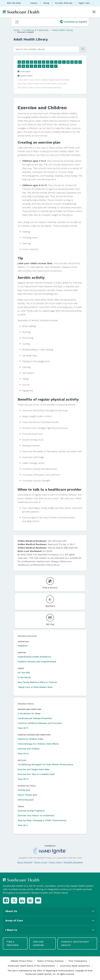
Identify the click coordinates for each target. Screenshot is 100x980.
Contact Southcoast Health (75, 943)
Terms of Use (40, 862)
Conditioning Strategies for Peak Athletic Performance (45, 764)
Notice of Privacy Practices (50, 961)
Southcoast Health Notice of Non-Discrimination (31, 966)
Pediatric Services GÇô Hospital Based (37, 662)
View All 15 (23, 753)
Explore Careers (38, 943)
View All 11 (23, 728)
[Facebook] (6, 900)
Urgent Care (84, 3)
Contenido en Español (76, 22)
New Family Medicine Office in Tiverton (37, 682)
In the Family (24, 677)
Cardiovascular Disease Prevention (35, 718)
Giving (46, 3)
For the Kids (24, 673)
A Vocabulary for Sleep (29, 713)
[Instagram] (30, 900)
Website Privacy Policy (21, 961)
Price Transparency (78, 961)
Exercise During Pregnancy (31, 811)
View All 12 (23, 779)
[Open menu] (94, 12)
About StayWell (25, 862)
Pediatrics (23, 646)
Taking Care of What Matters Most (35, 687)
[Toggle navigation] (17, 22)
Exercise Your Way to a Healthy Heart (36, 774)
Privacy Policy (55, 862)
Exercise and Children (29, 749)
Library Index (26, 76)
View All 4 (23, 825)
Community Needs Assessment (75, 966)
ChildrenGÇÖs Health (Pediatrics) (34, 657)
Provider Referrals (64, 3)
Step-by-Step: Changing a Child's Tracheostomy (42, 820)
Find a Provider (13, 943)
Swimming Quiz (26, 800)
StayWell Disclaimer (73, 862)
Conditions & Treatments (36, 30)
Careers (34, 3)
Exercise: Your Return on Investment (36, 816)
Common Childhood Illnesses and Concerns (40, 723)
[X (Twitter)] (14, 900)
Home (16, 30)
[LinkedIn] (22, 900)
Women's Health (26, 32)
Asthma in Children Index (31, 739)
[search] (46, 49)
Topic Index (25, 72)
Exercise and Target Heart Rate (33, 769)
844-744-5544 (14, 3)
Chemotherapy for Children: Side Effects (38, 744)
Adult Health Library (63, 30)
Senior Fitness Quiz (27, 795)
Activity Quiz (24, 790)
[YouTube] (38, 900)
